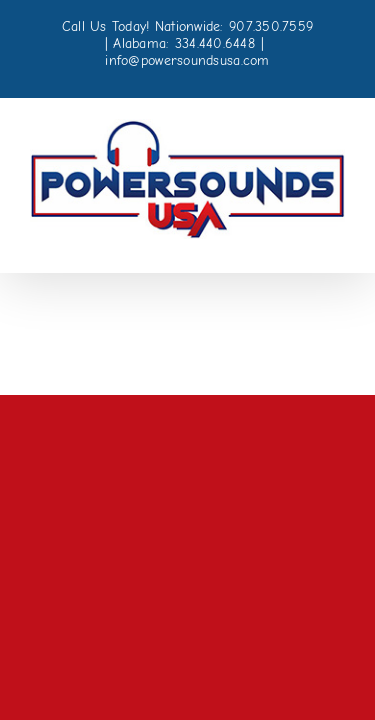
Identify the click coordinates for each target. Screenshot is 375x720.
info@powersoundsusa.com (187, 60)
